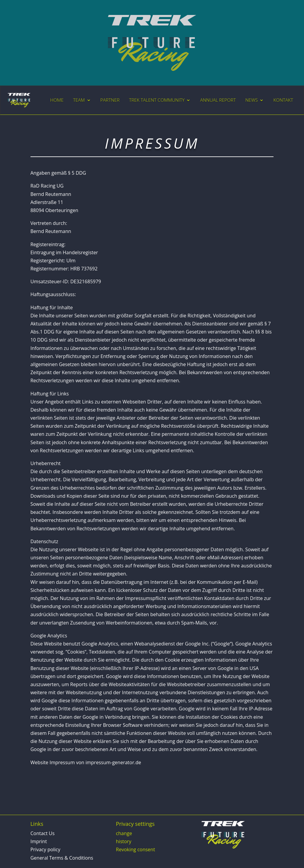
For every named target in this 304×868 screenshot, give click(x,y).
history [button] (124, 841)
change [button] (124, 833)
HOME (57, 100)
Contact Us (43, 833)
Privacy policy (45, 849)
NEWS (252, 100)
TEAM (79, 100)
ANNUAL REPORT (218, 100)
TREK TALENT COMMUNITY (157, 100)
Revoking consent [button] (136, 849)
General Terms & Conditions (62, 858)
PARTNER (110, 100)
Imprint (39, 841)
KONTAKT (283, 100)
